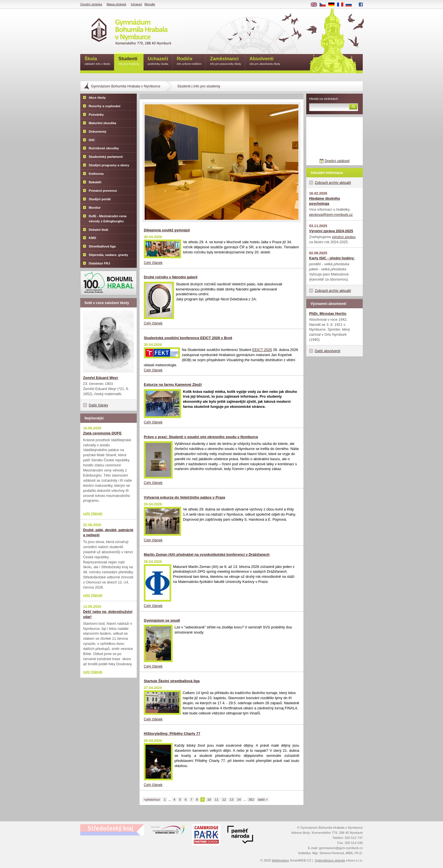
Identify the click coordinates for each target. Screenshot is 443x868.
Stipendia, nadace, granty (108, 255)
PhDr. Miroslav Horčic (328, 314)
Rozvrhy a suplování (105, 106)
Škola (97, 61)
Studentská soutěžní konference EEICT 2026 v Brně (188, 338)
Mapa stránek (116, 4)
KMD (92, 238)
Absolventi (265, 61)
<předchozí (152, 800)
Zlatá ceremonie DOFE (102, 433)
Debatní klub (98, 230)
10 (209, 800)
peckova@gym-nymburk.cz (331, 215)
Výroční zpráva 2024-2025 (331, 231)
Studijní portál (100, 199)
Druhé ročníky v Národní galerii (171, 277)
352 (251, 800)
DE (333, 5)
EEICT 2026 (262, 350)
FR (342, 5)
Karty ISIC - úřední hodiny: (332, 258)
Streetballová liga (102, 246)
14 (239, 800)
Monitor (95, 208)
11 (217, 800)
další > (263, 800)
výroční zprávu (344, 237)
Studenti (129, 61)
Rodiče (189, 61)
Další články (98, 405)
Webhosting (280, 860)
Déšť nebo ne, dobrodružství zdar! (108, 614)
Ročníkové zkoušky (104, 148)
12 (224, 800)
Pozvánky (96, 115)
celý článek (93, 513)
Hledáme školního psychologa (325, 201)
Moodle (150, 4)
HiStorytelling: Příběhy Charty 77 (172, 734)
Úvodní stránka (91, 4)
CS (325, 5)
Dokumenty (98, 132)
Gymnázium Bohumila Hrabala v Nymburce (126, 86)
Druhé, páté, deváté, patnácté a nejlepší (108, 532)
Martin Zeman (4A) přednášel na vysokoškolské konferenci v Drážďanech (207, 554)
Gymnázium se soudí (162, 620)
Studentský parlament (106, 157)
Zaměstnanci (225, 61)
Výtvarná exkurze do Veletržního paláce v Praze (184, 497)
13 (232, 800)
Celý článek (153, 263)
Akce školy (97, 98)
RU (351, 5)
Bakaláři (95, 182)
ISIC (92, 140)
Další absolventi (327, 351)
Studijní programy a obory (109, 165)
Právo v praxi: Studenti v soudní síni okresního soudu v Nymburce (201, 437)
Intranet (136, 4)
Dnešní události (337, 161)
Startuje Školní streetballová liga (172, 681)
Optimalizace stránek (330, 860)
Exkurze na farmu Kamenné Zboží (173, 385)
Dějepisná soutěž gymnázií (167, 230)
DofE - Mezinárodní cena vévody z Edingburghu (108, 219)
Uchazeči (158, 61)
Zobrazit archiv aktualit (333, 183)
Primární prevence (103, 191)
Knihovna (96, 174)
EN (316, 5)
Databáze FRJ (99, 263)
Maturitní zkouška (102, 123)
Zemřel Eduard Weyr (101, 378)
